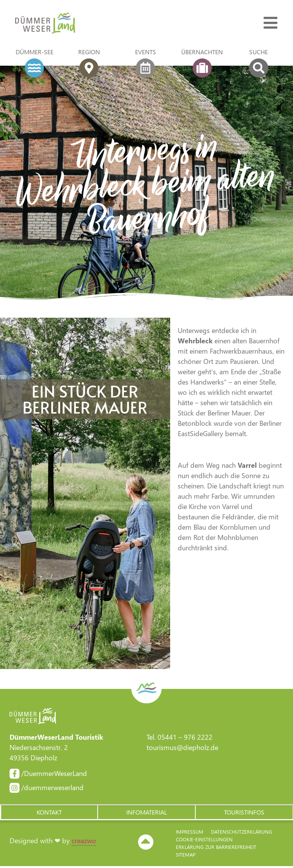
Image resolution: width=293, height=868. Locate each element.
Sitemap (186, 856)
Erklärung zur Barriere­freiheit (216, 849)
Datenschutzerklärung (241, 833)
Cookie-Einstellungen (204, 841)
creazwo (84, 842)
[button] (49, 814)
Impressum (190, 833)
